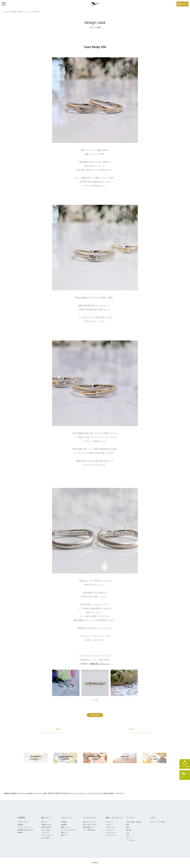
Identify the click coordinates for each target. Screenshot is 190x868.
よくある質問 (45, 838)
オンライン (130, 838)
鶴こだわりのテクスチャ (91, 825)
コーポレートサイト (23, 822)
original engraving (65, 758)
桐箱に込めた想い (47, 827)
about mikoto (36, 758)
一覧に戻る (94, 715)
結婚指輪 (64, 825)
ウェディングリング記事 (157, 822)
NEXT (50, 729)
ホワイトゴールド (111, 833)
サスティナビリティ (47, 835)
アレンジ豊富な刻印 (89, 830)
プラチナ (108, 825)
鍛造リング (64, 833)
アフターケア (45, 833)
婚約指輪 (64, 822)
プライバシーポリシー (24, 827)
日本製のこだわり (47, 825)
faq (154, 758)
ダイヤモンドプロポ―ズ (68, 830)
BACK (140, 729)
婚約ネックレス (66, 827)
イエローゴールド (111, 827)
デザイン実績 (45, 830)
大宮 (128, 833)
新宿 (128, 827)
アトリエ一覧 (130, 840)
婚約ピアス (64, 835)
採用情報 (20, 833)
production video (95, 758)
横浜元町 (129, 830)
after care (125, 758)
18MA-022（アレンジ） (100, 664)
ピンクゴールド (110, 830)
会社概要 (20, 825)
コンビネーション (111, 835)
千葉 (128, 835)
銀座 (128, 825)
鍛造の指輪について (89, 827)
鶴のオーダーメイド (89, 822)
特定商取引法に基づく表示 (25, 830)
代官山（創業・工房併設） (134, 822)
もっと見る (95, 699)
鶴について (45, 822)
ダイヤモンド (110, 822)
